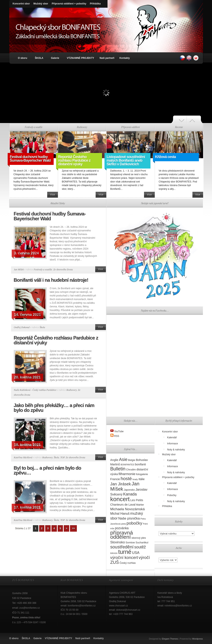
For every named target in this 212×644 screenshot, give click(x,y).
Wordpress (198, 639)
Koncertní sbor (21, 4)
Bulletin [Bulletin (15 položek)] (118, 469)
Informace (173, 444)
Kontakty (125, 58)
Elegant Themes (170, 639)
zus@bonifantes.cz (30, 608)
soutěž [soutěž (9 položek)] (140, 547)
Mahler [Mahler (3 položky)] (140, 505)
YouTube (119, 431)
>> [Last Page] (73, 528)
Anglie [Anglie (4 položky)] (114, 460)
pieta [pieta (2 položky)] (124, 524)
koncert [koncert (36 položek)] (120, 499)
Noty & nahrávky (176, 450)
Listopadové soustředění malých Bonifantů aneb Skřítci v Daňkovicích (126, 160)
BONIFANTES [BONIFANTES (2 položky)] (127, 465)
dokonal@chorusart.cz (128, 610)
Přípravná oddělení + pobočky (69, 4)
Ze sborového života (63, 270)
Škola (42, 327)
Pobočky (172, 495)
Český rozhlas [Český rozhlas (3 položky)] (128, 563)
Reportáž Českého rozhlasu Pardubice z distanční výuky (74, 160)
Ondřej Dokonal (22, 327)
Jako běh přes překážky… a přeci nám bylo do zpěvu (54, 408)
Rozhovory (72, 390)
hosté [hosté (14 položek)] (126, 479)
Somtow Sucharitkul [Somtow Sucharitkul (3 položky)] (137, 542)
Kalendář (172, 437)
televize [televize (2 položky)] (114, 553)
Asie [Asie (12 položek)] (123, 460)
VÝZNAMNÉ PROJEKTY (80, 58)
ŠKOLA (39, 58)
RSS (117, 436)
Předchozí (179, 120)
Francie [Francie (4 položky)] (115, 479)
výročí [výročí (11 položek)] (144, 557)
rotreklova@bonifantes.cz (178, 606)
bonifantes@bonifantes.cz (82, 606)
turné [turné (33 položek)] (125, 552)
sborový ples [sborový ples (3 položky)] (139, 538)
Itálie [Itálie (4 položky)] (142, 479)
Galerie (55, 58)
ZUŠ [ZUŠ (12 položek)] (115, 562)
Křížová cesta (166, 157)
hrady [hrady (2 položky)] (135, 479)
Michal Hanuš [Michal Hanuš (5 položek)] (120, 514)
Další (195, 120)
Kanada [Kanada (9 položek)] (130, 494)
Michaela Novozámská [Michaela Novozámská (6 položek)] (128, 509)
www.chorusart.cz (119, 606)
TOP (62, 457)
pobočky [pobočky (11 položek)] (134, 523)
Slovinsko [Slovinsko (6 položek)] (118, 542)
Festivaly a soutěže (43, 270)
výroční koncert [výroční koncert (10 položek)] (124, 558)
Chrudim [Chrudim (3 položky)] (131, 470)
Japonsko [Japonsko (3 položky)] (129, 490)
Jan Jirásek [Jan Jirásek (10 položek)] (121, 484)
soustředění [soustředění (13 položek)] (122, 547)
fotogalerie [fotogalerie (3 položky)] (142, 474)
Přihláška (95, 4)
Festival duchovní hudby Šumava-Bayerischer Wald (30, 159)
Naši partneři (107, 58)
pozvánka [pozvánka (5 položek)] (122, 528)
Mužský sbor (41, 4)
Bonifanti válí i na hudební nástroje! (51, 280)
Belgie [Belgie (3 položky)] (132, 460)
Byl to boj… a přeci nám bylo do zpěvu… (47, 470)
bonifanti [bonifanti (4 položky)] (140, 464)
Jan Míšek (19, 270)
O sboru (23, 58)
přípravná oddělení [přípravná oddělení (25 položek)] (122, 535)
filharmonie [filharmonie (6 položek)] (127, 474)
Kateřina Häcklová (23, 457)
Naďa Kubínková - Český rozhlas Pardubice (35, 390)
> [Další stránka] (66, 528)
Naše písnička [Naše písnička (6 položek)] (129, 518)
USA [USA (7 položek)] (136, 553)
